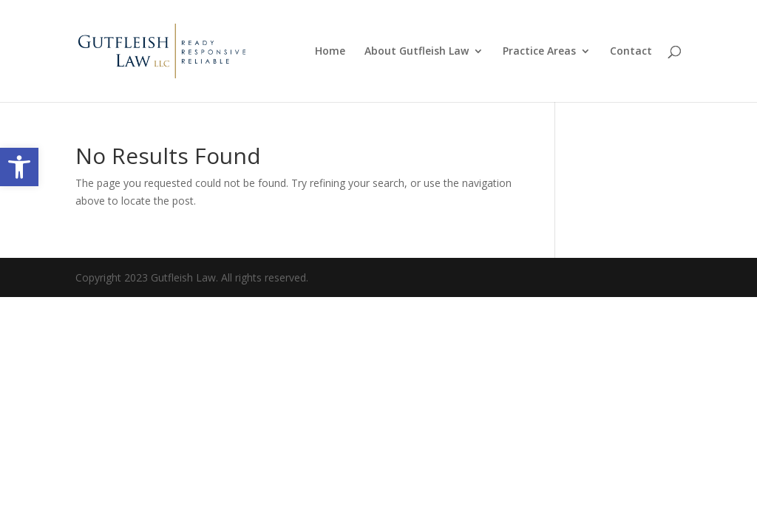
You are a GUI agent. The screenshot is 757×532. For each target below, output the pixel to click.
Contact (631, 52)
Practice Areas (539, 52)
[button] (19, 167)
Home (330, 52)
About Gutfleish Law (417, 52)
